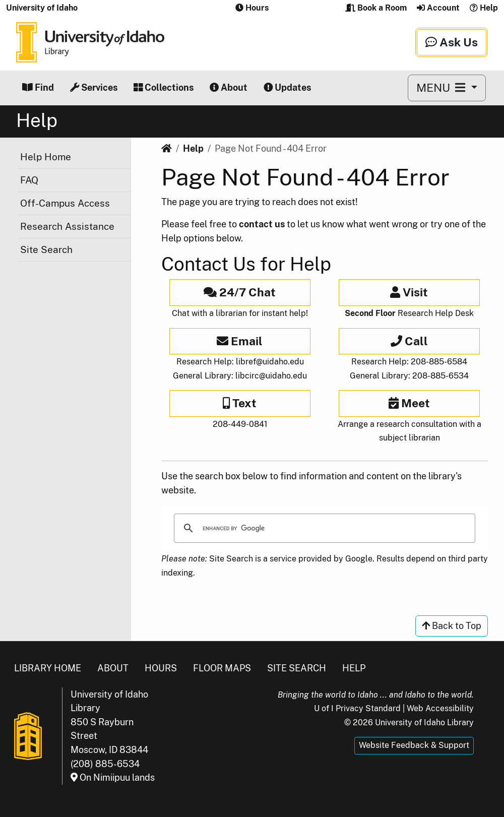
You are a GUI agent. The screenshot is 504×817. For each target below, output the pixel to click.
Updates (287, 87)
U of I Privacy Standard (357, 708)
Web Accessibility (440, 708)
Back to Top (452, 626)
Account (438, 8)
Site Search (46, 249)
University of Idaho (42, 8)
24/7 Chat (240, 292)
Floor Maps (222, 668)
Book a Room (376, 8)
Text (240, 403)
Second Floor (370, 313)
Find (38, 87)
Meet (409, 403)
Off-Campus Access (65, 203)
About (229, 87)
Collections (164, 87)
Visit (409, 292)
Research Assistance (67, 226)
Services (94, 87)
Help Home (46, 157)
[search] (323, 528)
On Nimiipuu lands (113, 777)
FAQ (29, 180)
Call (409, 341)
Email (240, 341)
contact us (262, 224)
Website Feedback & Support (414, 745)
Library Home (48, 668)
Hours (161, 668)
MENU (442, 87)
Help (484, 8)
